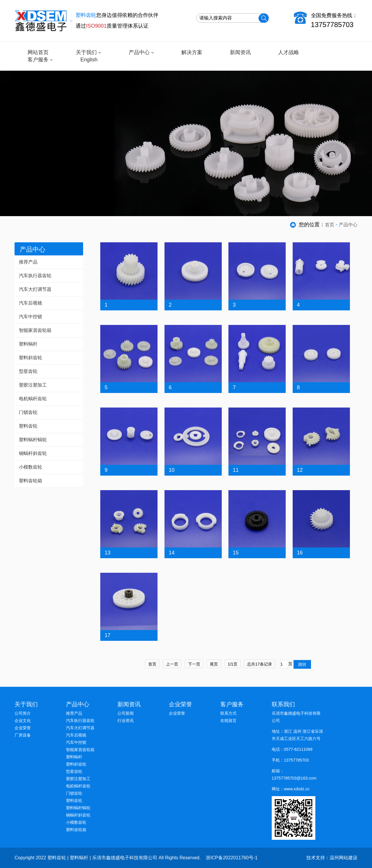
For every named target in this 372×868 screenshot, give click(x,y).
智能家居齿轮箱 (35, 330)
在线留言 (228, 721)
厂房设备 (23, 735)
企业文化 (23, 721)
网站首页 (38, 52)
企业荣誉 (23, 728)
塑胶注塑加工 (33, 385)
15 (236, 553)
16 (300, 553)
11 (236, 470)
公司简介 (23, 713)
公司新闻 (126, 713)
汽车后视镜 (31, 303)
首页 (330, 225)
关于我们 (86, 52)
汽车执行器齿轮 (35, 276)
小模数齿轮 (31, 467)
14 (172, 553)
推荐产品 (28, 262)
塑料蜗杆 (28, 344)
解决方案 (192, 52)
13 (108, 553)
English (89, 60)
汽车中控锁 (31, 317)
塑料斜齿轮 (31, 358)
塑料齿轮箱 (31, 481)
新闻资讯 (240, 52)
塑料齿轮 (28, 426)
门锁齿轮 (28, 412)
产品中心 (139, 52)
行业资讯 (126, 721)
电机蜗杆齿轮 (33, 399)
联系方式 (228, 713)
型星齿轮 (28, 371)
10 (172, 470)
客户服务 (38, 60)
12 (300, 470)
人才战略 (289, 52)
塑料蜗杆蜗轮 (33, 440)
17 (108, 635)
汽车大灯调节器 (35, 289)
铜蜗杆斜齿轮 (33, 453)
